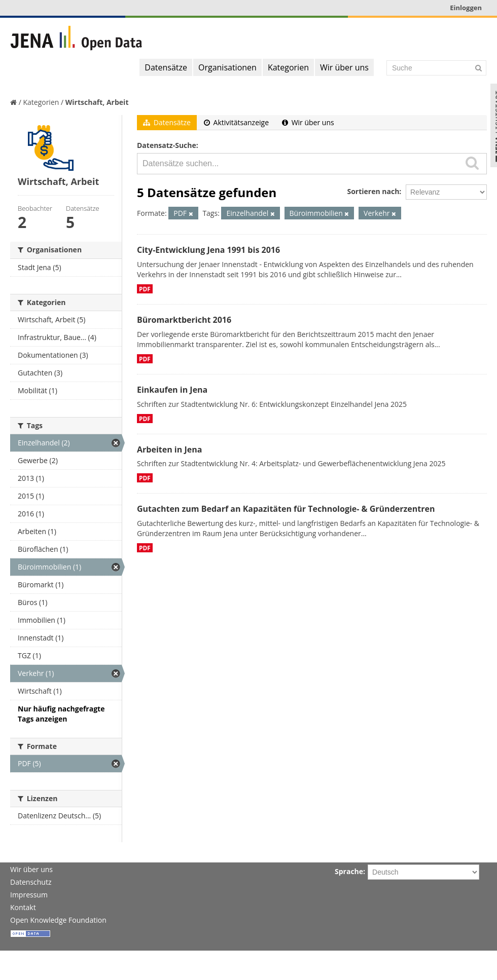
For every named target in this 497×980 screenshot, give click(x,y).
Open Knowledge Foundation (58, 920)
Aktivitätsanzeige (236, 122)
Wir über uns (344, 67)
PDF (145, 289)
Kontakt (23, 907)
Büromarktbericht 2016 (184, 320)
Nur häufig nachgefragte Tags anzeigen (61, 714)
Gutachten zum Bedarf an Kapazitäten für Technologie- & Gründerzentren (286, 509)
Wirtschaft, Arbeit (97, 102)
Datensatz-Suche (167, 145)
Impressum (29, 895)
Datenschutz (31, 882)
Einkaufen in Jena (172, 390)
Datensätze (166, 67)
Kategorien (288, 67)
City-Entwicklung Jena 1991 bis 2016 (208, 250)
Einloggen (466, 8)
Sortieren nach (373, 191)
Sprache (349, 871)
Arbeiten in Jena (169, 449)
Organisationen (227, 67)
